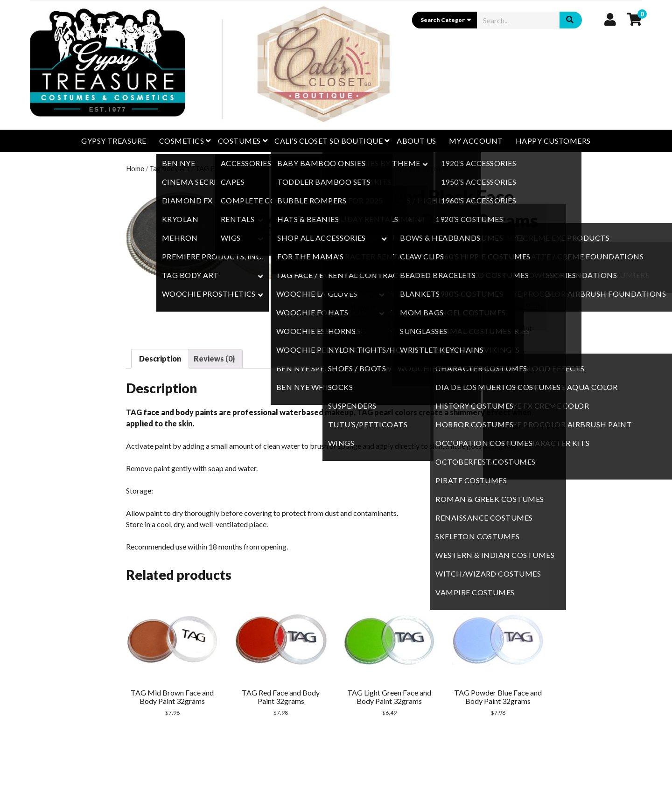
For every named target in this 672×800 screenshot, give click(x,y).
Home (135, 168)
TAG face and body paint (441, 328)
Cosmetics (182, 141)
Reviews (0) (214, 358)
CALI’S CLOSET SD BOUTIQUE (329, 141)
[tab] (160, 359)
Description (160, 358)
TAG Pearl (286, 168)
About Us (416, 141)
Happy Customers (553, 141)
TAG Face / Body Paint (230, 168)
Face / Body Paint (411, 306)
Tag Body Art (170, 168)
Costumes (239, 141)
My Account (476, 141)
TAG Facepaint (508, 328)
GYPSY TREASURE (114, 141)
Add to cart (404, 263)
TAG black (381, 328)
